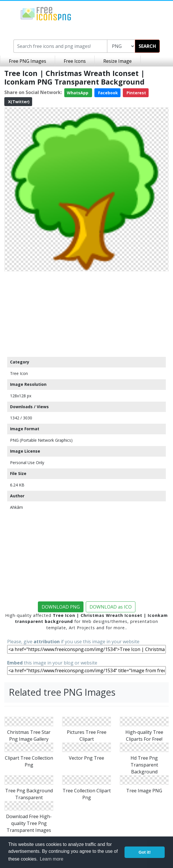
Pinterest (136, 93)
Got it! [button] (145, 852)
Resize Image (117, 61)
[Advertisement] (87, 314)
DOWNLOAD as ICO (111, 607)
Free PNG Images (28, 61)
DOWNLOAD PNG (61, 607)
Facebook (107, 93)
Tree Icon (19, 373)
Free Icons (75, 61)
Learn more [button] (52, 859)
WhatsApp (78, 93)
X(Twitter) (18, 102)
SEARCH (147, 46)
